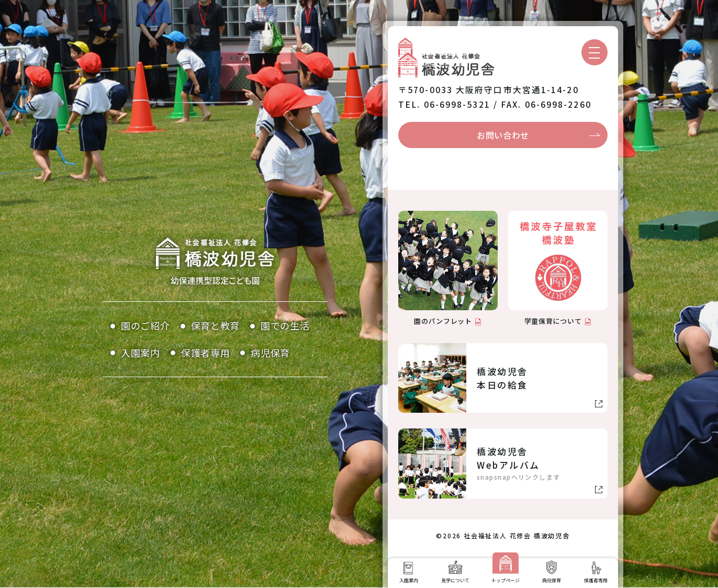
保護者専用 (206, 353)
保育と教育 (216, 325)
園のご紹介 (145, 325)
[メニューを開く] (594, 52)
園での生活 (285, 325)
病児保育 (270, 353)
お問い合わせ (503, 135)
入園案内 (141, 353)
